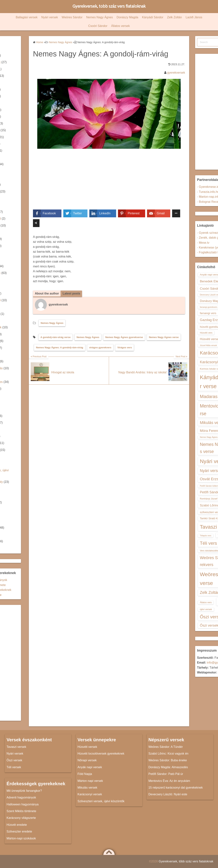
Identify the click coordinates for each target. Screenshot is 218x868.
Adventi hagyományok (21, 797)
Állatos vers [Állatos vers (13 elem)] (206, 602)
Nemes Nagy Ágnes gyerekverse (124, 337)
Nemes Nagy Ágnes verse (164, 337)
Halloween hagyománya (23, 804)
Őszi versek (14, 760)
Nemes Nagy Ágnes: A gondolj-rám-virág (60, 347)
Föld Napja (85, 774)
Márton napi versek (90, 781)
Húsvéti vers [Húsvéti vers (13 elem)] (206, 333)
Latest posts (71, 293)
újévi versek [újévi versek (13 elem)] (206, 609)
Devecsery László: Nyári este (168, 794)
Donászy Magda (128, 17)
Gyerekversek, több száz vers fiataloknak (109, 6)
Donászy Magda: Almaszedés (168, 767)
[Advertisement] (109, 182)
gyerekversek (176, 73)
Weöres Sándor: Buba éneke (168, 760)
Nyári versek (50, 17)
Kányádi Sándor (153, 17)
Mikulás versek (87, 788)
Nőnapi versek (87, 760)
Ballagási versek (27, 17)
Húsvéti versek (87, 747)
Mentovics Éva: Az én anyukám (169, 781)
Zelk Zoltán (174, 17)
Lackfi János (194, 17)
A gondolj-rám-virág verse (56, 337)
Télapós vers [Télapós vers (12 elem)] (206, 536)
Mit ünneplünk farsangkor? (24, 791)
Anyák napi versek (90, 767)
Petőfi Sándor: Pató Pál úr (166, 774)
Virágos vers (125, 347)
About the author (47, 293)
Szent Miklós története (21, 811)
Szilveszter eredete (19, 831)
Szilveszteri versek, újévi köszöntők (101, 801)
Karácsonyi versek (90, 794)
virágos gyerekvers (100, 347)
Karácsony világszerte (21, 818)
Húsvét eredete (17, 825)
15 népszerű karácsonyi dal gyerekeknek (176, 788)
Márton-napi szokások (21, 838)
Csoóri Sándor (98, 26)
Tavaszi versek (16, 747)
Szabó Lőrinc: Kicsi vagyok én (168, 754)
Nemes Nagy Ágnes (99, 17)
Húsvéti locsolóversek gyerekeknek (101, 754)
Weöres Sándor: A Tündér (166, 747)
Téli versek (14, 767)
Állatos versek (120, 26)
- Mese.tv (203, 243)
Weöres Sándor (72, 17)
